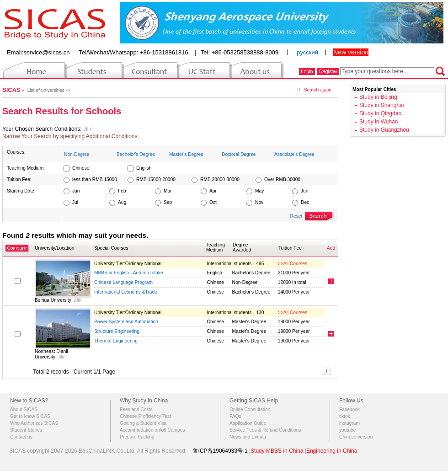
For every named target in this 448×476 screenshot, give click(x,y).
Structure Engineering (117, 331)
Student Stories (26, 430)
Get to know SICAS (30, 416)
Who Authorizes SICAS (34, 423)
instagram (349, 423)
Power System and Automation (126, 322)
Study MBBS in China (277, 451)
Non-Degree (77, 154)
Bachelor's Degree (136, 154)
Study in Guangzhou (384, 130)
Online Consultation (250, 409)
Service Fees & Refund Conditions (265, 430)
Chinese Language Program (123, 282)
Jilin (88, 129)
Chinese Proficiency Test (145, 416)
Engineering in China (332, 451)
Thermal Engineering (116, 341)
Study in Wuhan (379, 122)
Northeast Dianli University (51, 354)
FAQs (235, 416)
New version (351, 52)
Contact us (21, 437)
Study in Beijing (378, 97)
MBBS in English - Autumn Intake (129, 273)
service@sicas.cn (46, 52)
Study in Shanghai (381, 105)
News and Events (248, 437)
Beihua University (53, 300)
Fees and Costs (136, 409)
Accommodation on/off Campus (152, 430)
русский (307, 52)
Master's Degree (186, 154)
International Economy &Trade (126, 292)
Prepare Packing (137, 437)
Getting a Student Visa (143, 423)
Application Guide (248, 423)
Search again (318, 90)
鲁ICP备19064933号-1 (220, 451)
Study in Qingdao (380, 113)
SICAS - (14, 90)
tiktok (345, 416)
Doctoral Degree (239, 154)
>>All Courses (293, 264)
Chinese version (356, 437)
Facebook (349, 409)
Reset (296, 216)
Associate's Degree (294, 154)
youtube (347, 430)
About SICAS (24, 409)
